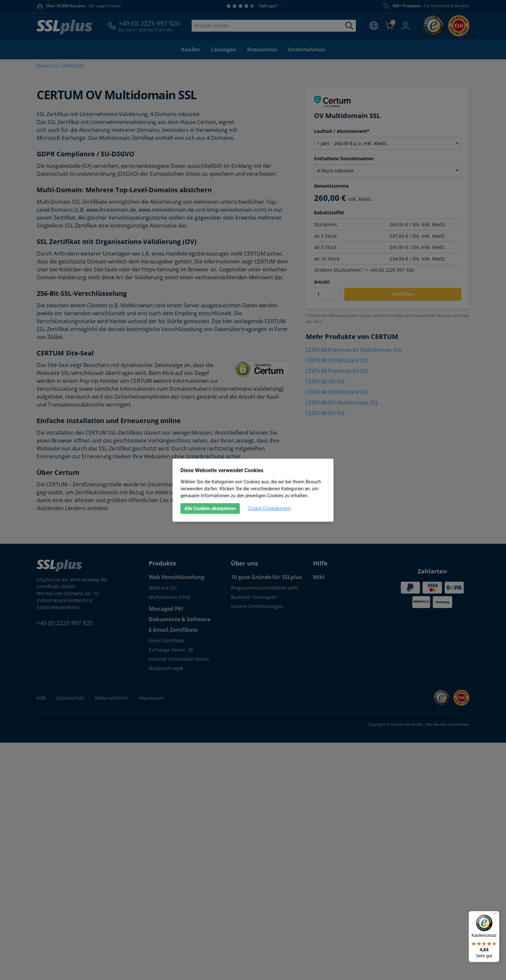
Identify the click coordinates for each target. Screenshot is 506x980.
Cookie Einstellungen (269, 508)
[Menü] (495, 915)
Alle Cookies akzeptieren (210, 508)
